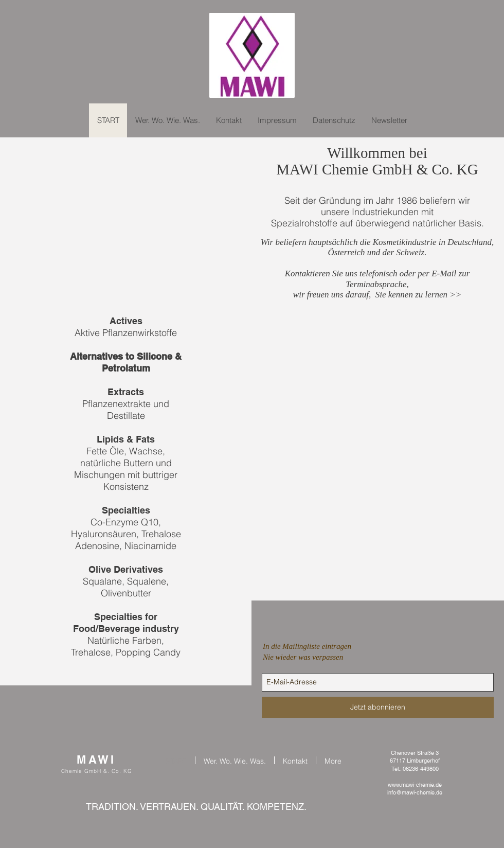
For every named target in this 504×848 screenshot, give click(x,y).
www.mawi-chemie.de (415, 785)
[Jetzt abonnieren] (378, 707)
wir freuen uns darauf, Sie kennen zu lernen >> (377, 295)
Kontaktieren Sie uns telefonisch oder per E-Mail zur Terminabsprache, (377, 279)
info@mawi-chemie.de (415, 792)
